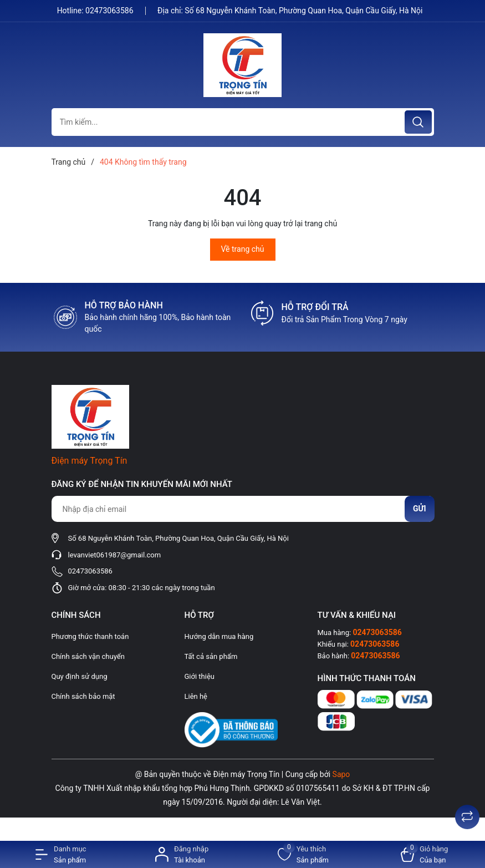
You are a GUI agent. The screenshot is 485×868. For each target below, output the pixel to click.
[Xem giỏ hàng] (424, 854)
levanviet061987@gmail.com (115, 555)
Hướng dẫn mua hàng (219, 636)
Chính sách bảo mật (83, 696)
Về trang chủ (243, 249)
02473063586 (110, 11)
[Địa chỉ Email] (243, 509)
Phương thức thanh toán (90, 636)
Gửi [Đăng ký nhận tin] (420, 509)
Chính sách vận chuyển (88, 656)
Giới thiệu (200, 676)
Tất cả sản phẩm (211, 656)
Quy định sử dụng (80, 676)
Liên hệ (196, 696)
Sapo (341, 774)
